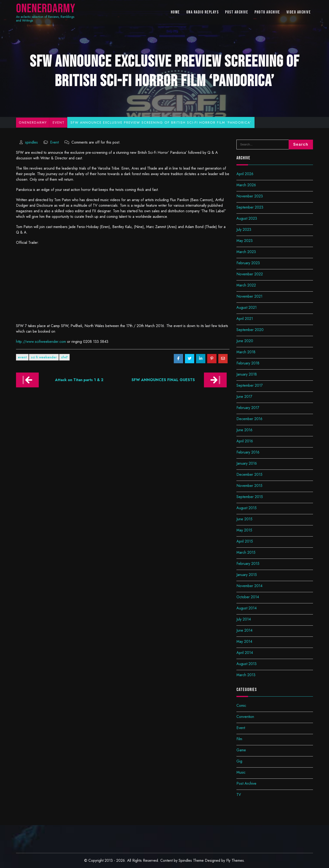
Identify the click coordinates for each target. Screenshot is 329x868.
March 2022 (246, 285)
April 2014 (245, 653)
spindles (31, 142)
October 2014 (248, 597)
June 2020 (245, 341)
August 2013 (247, 664)
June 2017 (244, 397)
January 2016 (247, 463)
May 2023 (245, 241)
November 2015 (249, 486)
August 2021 (247, 307)
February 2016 (248, 452)
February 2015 (248, 564)
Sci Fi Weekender (44, 357)
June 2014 (244, 630)
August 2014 (247, 608)
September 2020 (250, 330)
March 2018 (246, 352)
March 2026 (246, 185)
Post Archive (246, 783)
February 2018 (248, 363)
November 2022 (250, 274)
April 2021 (245, 319)
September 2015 (250, 497)
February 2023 (248, 263)
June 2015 (244, 519)
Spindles (185, 860)
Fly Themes (235, 860)
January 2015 (247, 575)
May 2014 (244, 641)
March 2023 (246, 252)
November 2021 (249, 296)
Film (239, 739)
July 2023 (244, 230)
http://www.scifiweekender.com (41, 342)
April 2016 (245, 441)
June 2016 (244, 430)
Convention (245, 717)
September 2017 (250, 385)
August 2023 (247, 218)
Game (241, 750)
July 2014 (244, 619)
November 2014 (249, 586)
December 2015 (249, 474)
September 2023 (250, 207)
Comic (241, 706)
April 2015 (245, 541)
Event (54, 142)
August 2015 (247, 508)
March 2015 (246, 552)
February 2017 (248, 408)
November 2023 (250, 196)
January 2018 (247, 374)
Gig (239, 761)
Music (241, 772)
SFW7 (64, 357)
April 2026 (245, 174)
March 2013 (246, 675)
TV (239, 795)
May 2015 (244, 530)
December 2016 (249, 419)
